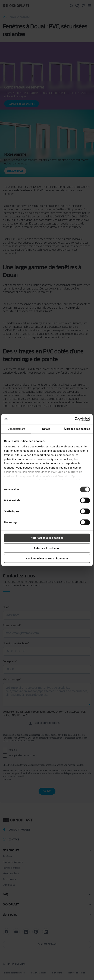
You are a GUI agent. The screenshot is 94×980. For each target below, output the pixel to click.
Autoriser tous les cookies (47, 538)
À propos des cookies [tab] (77, 429)
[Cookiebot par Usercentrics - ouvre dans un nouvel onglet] (75, 419)
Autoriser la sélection (47, 548)
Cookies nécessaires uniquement (47, 558)
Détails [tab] (46, 429)
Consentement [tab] (16, 429)
